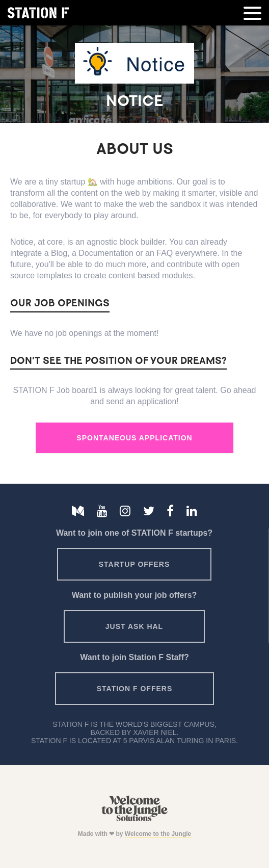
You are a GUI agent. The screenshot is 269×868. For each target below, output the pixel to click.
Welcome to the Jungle (158, 834)
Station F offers (134, 689)
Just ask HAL (134, 626)
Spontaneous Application (134, 438)
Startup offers (134, 564)
